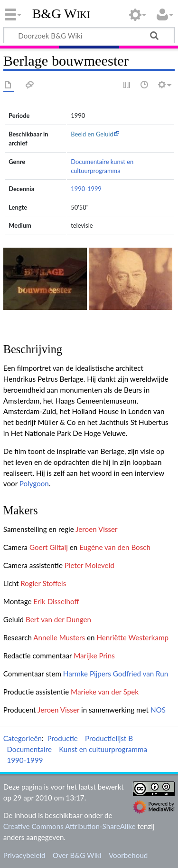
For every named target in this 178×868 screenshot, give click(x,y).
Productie (62, 738)
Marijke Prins (94, 656)
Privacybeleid (24, 855)
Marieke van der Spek (105, 692)
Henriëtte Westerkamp (132, 637)
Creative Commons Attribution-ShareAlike (70, 826)
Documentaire (90, 162)
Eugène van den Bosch (115, 547)
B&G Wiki (61, 14)
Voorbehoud (128, 855)
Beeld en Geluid (92, 134)
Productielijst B (109, 738)
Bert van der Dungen (58, 619)
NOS (158, 710)
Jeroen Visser (96, 529)
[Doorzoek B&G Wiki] (89, 35)
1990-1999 (86, 189)
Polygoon (34, 483)
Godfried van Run (141, 674)
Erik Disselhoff (56, 601)
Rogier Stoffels (43, 583)
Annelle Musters (59, 637)
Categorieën (23, 738)
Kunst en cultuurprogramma (103, 749)
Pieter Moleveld (89, 565)
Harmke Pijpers (87, 674)
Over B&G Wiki (77, 855)
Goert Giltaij (49, 547)
